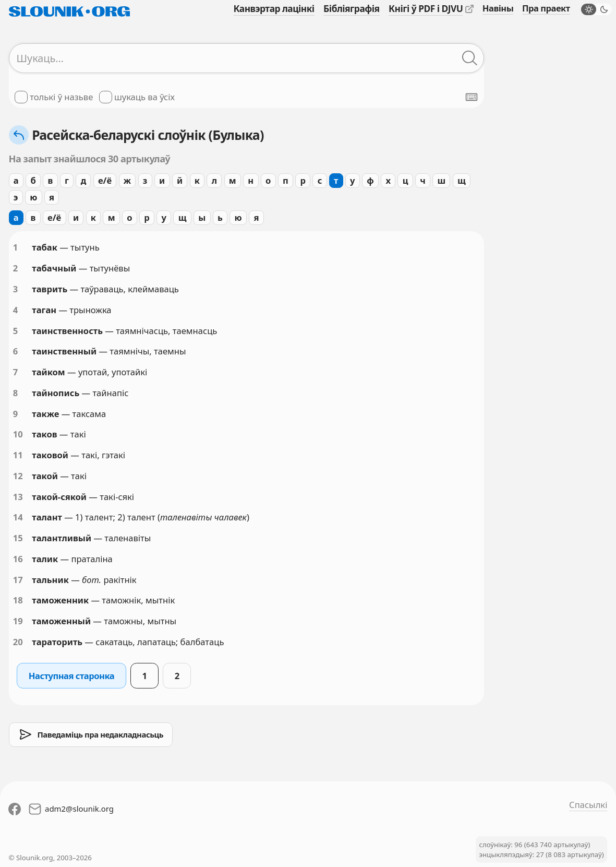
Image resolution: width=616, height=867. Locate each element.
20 (18, 642)
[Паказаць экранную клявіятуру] (472, 97)
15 (18, 538)
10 (18, 434)
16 (18, 559)
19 (18, 621)
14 (18, 517)
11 (18, 455)
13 (18, 497)
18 (18, 600)
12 (18, 476)
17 (18, 580)
